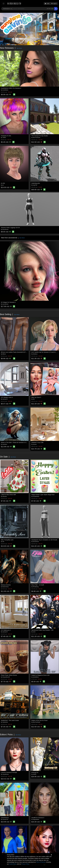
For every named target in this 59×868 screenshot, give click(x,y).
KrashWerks (5, 90)
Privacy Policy (25, 864)
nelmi (34, 632)
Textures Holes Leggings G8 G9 (10, 228)
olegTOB (35, 185)
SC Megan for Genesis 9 (8, 302)
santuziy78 (5, 399)
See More (19, 48)
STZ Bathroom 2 (6, 630)
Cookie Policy (13, 864)
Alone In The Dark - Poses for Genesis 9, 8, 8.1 (15, 442)
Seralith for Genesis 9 (38, 818)
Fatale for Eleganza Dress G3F (41, 675)
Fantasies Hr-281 (6, 136)
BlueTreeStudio (37, 138)
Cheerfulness (5, 818)
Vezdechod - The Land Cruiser (10, 720)
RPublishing (36, 587)
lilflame (4, 354)
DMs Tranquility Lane (7, 540)
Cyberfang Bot (36, 183)
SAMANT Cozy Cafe (37, 442)
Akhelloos (35, 354)
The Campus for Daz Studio (40, 136)
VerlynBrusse (6, 774)
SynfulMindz (36, 677)
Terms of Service (41, 862)
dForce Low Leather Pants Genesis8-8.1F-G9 (14, 352)
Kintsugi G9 (35, 772)
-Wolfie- (4, 138)
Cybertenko (5, 722)
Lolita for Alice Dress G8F (8, 495)
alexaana (5, 496)
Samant (35, 444)
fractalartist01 (36, 496)
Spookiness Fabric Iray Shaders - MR (42, 630)
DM (34, 399)
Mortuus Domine (6, 585)
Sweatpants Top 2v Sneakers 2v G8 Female (44, 540)
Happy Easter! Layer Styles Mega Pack (43, 495)
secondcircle (5, 304)
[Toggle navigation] (3, 4)
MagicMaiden (36, 819)
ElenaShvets (5, 229)
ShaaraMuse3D (6, 677)
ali (3, 185)
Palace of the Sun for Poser (39, 720)
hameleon (5, 444)
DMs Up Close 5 (36, 397)
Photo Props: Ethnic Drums (9, 675)
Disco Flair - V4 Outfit (38, 585)
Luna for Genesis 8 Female (9, 772)
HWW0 (35, 774)
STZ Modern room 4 (7, 397)
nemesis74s (5, 819)
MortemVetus (6, 587)
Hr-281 (3, 183)
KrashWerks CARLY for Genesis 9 (11, 88)
